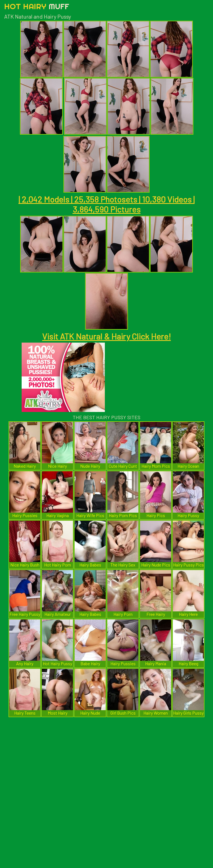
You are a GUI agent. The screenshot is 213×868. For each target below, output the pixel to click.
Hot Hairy (37, 6)
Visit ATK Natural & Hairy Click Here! (106, 336)
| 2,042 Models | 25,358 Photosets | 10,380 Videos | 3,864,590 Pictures (107, 204)
